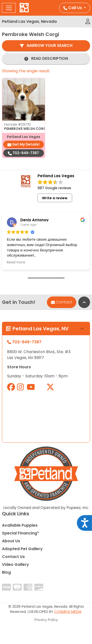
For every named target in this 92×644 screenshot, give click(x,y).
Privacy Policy (46, 620)
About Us (11, 541)
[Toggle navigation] (9, 8)
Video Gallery (15, 564)
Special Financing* (20, 533)
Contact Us (13, 557)
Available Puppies (20, 525)
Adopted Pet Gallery (22, 549)
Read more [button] (16, 262)
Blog (6, 572)
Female (17, 124)
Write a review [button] (55, 198)
